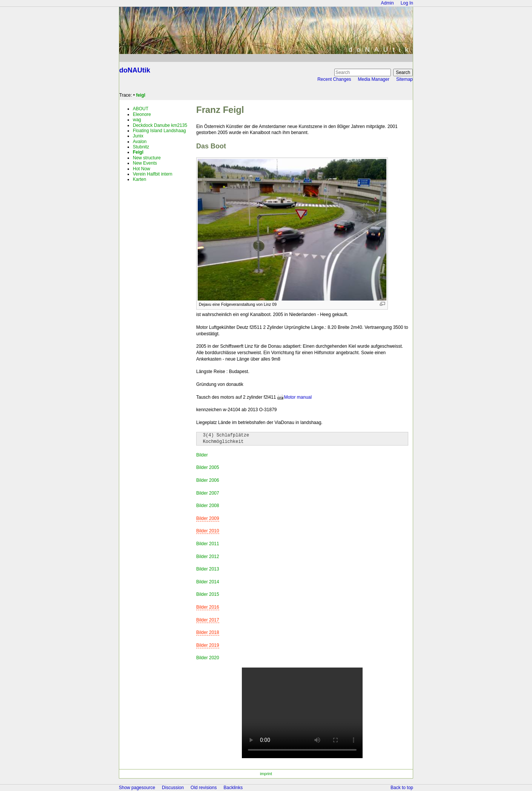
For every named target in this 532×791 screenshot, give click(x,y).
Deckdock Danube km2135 (160, 125)
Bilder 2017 (208, 620)
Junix (138, 136)
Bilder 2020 (208, 658)
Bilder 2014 (208, 582)
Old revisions (204, 788)
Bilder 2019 (208, 645)
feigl (141, 95)
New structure (147, 158)
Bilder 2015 (208, 594)
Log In (407, 3)
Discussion (173, 788)
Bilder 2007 (208, 493)
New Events (145, 163)
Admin (387, 3)
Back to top (402, 788)
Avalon (140, 142)
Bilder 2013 (208, 569)
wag (137, 120)
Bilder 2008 (208, 506)
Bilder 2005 (208, 467)
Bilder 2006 (208, 480)
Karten (139, 179)
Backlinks (233, 788)
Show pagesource (137, 788)
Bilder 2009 (208, 518)
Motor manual (298, 397)
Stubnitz (141, 147)
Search (403, 72)
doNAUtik (135, 70)
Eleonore (142, 114)
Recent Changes (334, 79)
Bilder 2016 (208, 607)
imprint (266, 774)
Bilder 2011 (208, 544)
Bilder (202, 455)
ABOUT (141, 109)
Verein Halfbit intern (153, 174)
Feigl (138, 152)
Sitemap (404, 79)
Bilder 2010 (208, 531)
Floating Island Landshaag (159, 131)
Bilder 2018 (208, 632)
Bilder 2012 (208, 557)
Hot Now (141, 169)
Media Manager (374, 79)
